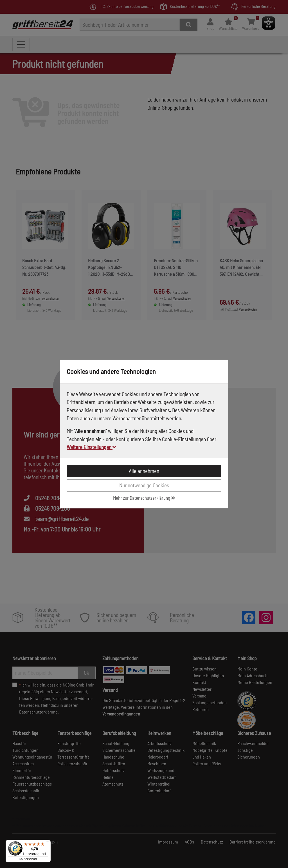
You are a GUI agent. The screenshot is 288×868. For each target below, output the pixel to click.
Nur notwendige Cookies (144, 485)
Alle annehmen (144, 471)
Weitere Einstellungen (91, 447)
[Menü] (47, 843)
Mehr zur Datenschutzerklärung (144, 498)
